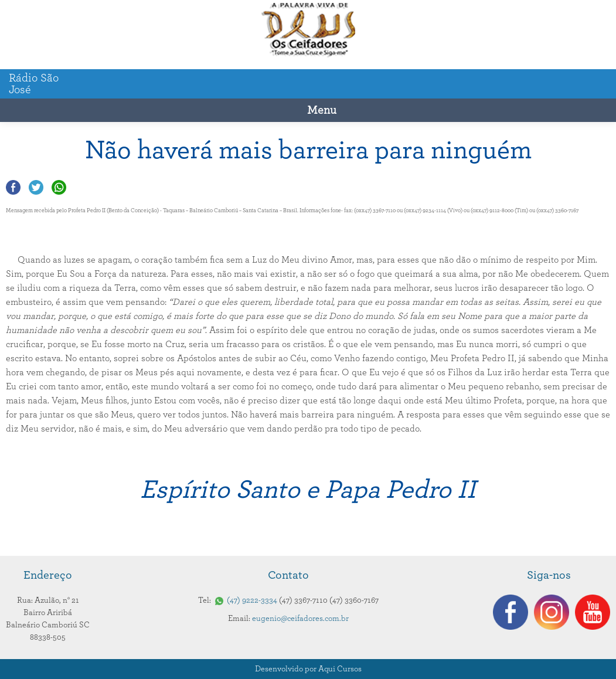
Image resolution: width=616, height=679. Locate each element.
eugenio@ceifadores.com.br (300, 619)
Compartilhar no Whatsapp (59, 187)
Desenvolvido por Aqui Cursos (308, 669)
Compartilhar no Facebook (13, 187)
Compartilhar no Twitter (36, 187)
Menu (322, 110)
